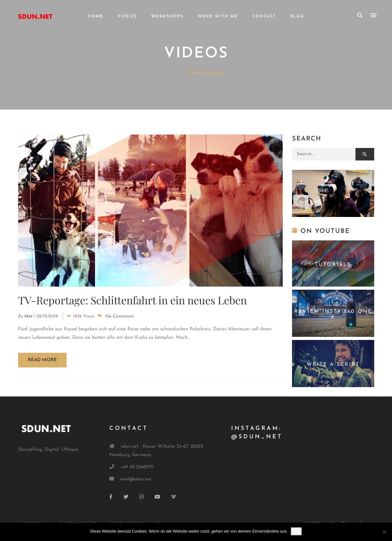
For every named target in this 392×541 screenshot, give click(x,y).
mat (28, 316)
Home (96, 16)
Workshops (167, 16)
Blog (297, 16)
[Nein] (384, 532)
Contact (264, 16)
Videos (127, 16)
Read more (42, 360)
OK (296, 531)
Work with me (218, 16)
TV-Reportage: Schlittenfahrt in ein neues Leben (132, 300)
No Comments (120, 316)
